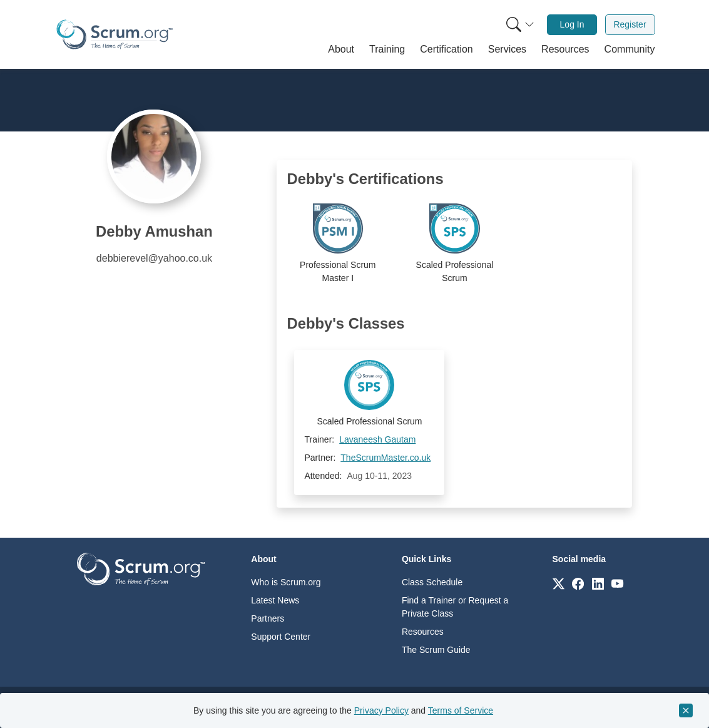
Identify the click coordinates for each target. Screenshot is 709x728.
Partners (268, 618)
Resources (423, 632)
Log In (572, 24)
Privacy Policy (381, 710)
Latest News (275, 600)
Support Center (281, 637)
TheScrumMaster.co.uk (385, 458)
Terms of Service (461, 710)
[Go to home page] (141, 568)
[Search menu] (520, 25)
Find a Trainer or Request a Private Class (455, 607)
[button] (341, 49)
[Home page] (115, 34)
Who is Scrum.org (286, 582)
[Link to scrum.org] (559, 583)
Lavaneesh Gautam (377, 439)
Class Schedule (432, 582)
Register (630, 24)
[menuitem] (519, 25)
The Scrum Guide (436, 650)
